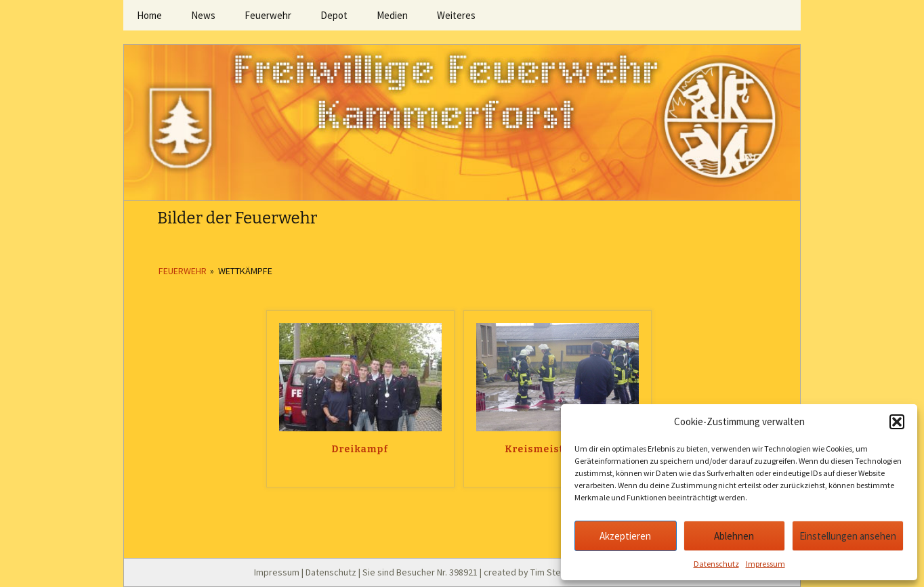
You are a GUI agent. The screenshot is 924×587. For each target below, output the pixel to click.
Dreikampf (360, 449)
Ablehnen (734, 536)
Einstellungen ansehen (848, 536)
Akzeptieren (625, 536)
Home (149, 15)
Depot (334, 15)
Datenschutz (716, 564)
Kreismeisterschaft (558, 449)
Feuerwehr (268, 15)
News (203, 15)
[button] (897, 422)
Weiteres (456, 15)
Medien (392, 15)
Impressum (765, 564)
